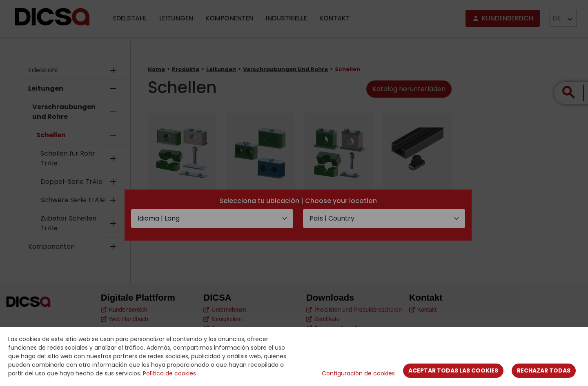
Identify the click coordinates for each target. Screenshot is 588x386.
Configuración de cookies (358, 373)
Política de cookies (169, 373)
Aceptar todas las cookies (453, 370)
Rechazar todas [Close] (544, 370)
